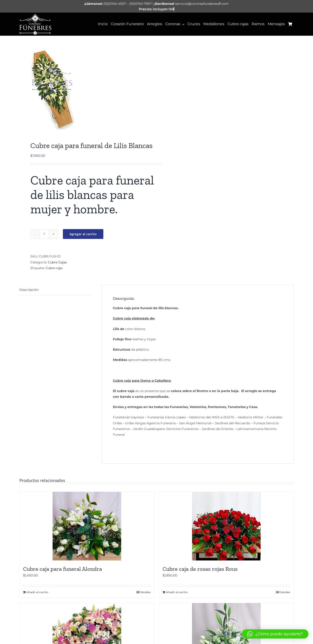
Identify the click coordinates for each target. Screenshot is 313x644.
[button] (275, 634)
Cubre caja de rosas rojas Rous (200, 569)
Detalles (145, 592)
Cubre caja (54, 268)
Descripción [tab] (29, 290)
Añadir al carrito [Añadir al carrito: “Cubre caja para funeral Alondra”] (37, 592)
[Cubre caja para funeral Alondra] (87, 526)
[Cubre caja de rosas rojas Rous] (226, 526)
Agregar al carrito (83, 234)
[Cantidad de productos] (44, 234)
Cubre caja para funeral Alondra (63, 569)
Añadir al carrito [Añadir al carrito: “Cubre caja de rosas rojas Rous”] (177, 592)
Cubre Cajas (57, 262)
